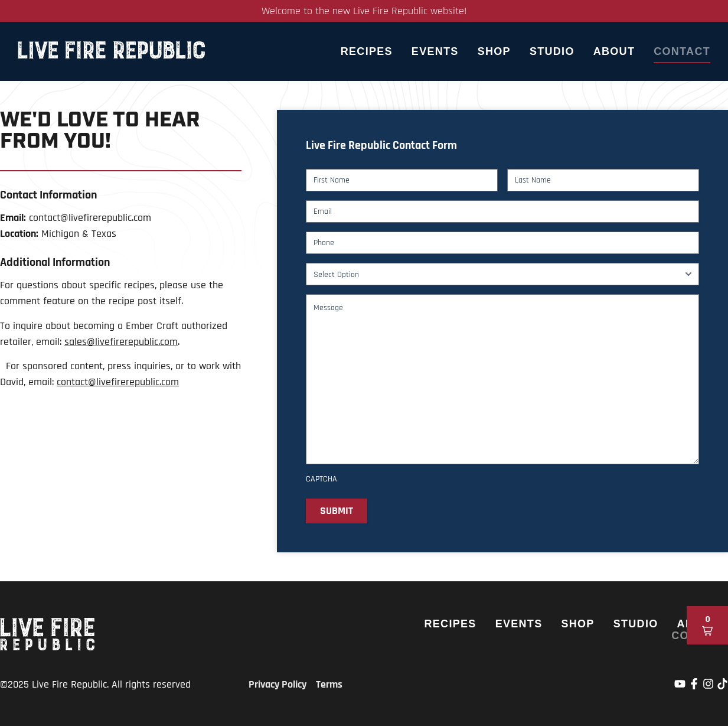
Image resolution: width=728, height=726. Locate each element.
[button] (707, 625)
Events (435, 51)
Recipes (367, 51)
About (614, 51)
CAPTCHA (321, 479)
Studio (552, 51)
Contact (682, 51)
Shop (494, 51)
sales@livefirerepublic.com (121, 342)
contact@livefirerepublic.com (118, 382)
